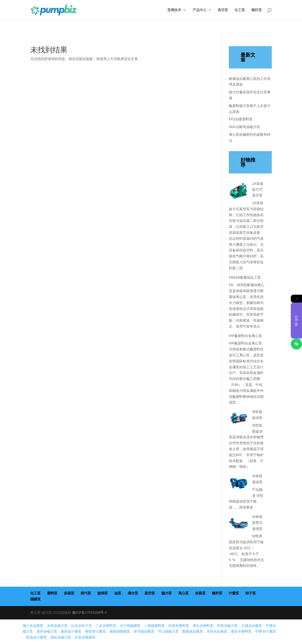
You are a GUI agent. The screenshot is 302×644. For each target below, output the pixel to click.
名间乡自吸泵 (217, 631)
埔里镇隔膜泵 (120, 631)
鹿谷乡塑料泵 (241, 631)
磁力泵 (167, 593)
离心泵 (183, 593)
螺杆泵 (257, 10)
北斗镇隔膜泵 (130, 626)
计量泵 (234, 593)
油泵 (118, 593)
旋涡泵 (103, 593)
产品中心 (200, 10)
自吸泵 (200, 593)
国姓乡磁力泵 (61, 637)
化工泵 (240, 10)
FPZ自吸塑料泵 (241, 119)
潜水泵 (133, 593)
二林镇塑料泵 (154, 626)
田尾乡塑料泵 (179, 626)
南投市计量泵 (95, 631)
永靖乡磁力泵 (57, 626)
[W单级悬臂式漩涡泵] (239, 525)
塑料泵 (52, 593)
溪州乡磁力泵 (47, 631)
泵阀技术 (174, 10)
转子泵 (251, 593)
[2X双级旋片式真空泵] (239, 192)
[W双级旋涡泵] (239, 420)
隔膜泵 (35, 599)
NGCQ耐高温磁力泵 (244, 127)
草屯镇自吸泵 (144, 631)
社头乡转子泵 (82, 626)
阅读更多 (246, 507)
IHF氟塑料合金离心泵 (246, 336)
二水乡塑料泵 (106, 626)
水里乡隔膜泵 (85, 637)
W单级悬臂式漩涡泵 (257, 523)
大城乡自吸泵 (252, 626)
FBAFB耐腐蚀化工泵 (245, 277)
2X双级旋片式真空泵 (258, 190)
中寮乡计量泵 (266, 631)
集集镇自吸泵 (193, 631)
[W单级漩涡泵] (239, 484)
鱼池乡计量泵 (36, 637)
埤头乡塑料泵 (203, 626)
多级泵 (69, 593)
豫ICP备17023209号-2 (90, 612)
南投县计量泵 (71, 631)
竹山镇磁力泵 (168, 631)
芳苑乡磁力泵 (227, 626)
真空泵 (223, 10)
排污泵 (86, 593)
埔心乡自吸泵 (33, 626)
